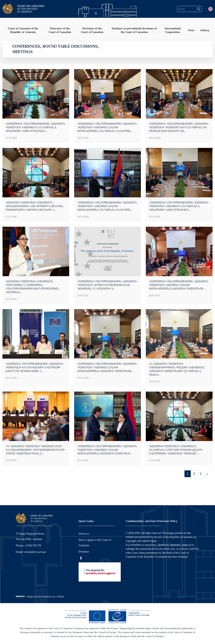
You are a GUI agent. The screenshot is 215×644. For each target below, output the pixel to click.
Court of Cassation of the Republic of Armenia (23, 30)
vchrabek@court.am (35, 552)
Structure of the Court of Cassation (60, 30)
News (191, 30)
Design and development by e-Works (40, 596)
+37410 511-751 (33, 545)
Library (205, 30)
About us (84, 534)
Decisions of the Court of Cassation (92, 30)
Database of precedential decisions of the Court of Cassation (134, 30)
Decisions (84, 552)
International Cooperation (173, 30)
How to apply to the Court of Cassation (95, 543)
